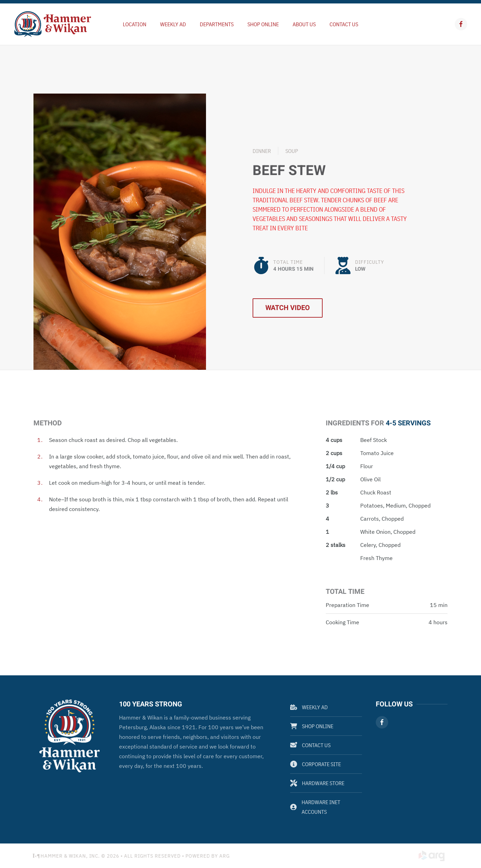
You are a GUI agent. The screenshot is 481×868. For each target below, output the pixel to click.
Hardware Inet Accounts (315, 807)
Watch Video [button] (288, 308)
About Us (304, 24)
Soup (292, 151)
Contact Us (344, 24)
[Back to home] (53, 24)
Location (135, 24)
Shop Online (263, 24)
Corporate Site (316, 764)
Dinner (262, 151)
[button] (120, 231)
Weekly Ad (309, 707)
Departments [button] (217, 24)
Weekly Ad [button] (173, 24)
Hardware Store (317, 783)
